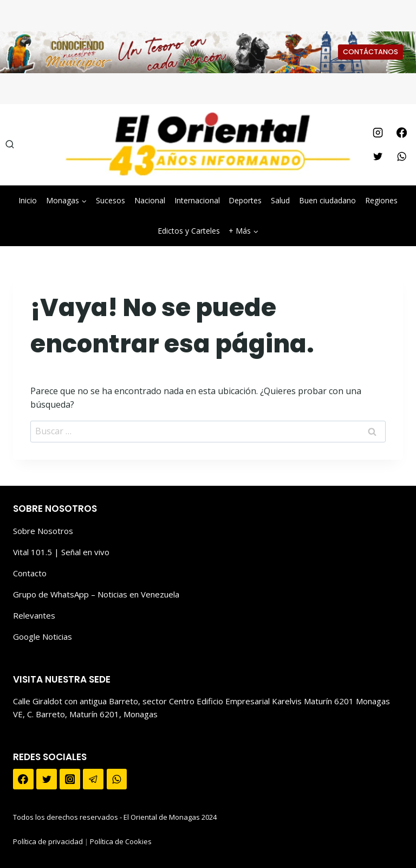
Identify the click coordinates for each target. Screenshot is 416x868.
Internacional (197, 200)
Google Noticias (43, 636)
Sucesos (110, 200)
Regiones (381, 200)
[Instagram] (378, 133)
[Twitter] (378, 157)
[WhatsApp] (401, 157)
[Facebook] (401, 133)
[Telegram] (93, 779)
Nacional (150, 200)
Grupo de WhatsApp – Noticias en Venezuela (96, 594)
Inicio (28, 200)
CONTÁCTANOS (370, 52)
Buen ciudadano (327, 200)
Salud (280, 200)
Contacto (30, 573)
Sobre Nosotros (43, 531)
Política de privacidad (48, 841)
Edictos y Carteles (189, 231)
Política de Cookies (121, 841)
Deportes (245, 200)
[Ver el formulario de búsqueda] (10, 145)
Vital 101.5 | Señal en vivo (61, 552)
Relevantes (34, 615)
